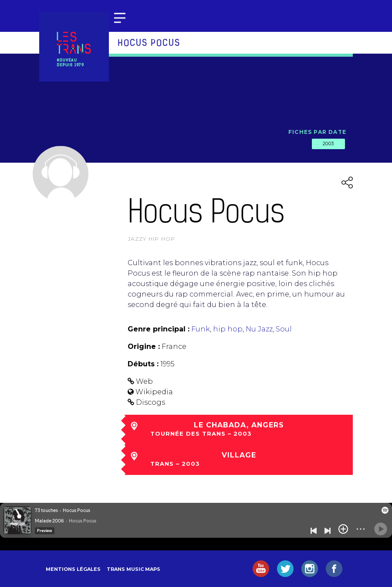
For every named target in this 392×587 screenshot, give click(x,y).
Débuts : (143, 364)
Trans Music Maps (133, 569)
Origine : (144, 346)
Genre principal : (159, 329)
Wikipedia (154, 392)
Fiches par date (317, 132)
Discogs (150, 402)
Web (144, 381)
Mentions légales (73, 569)
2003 (328, 143)
